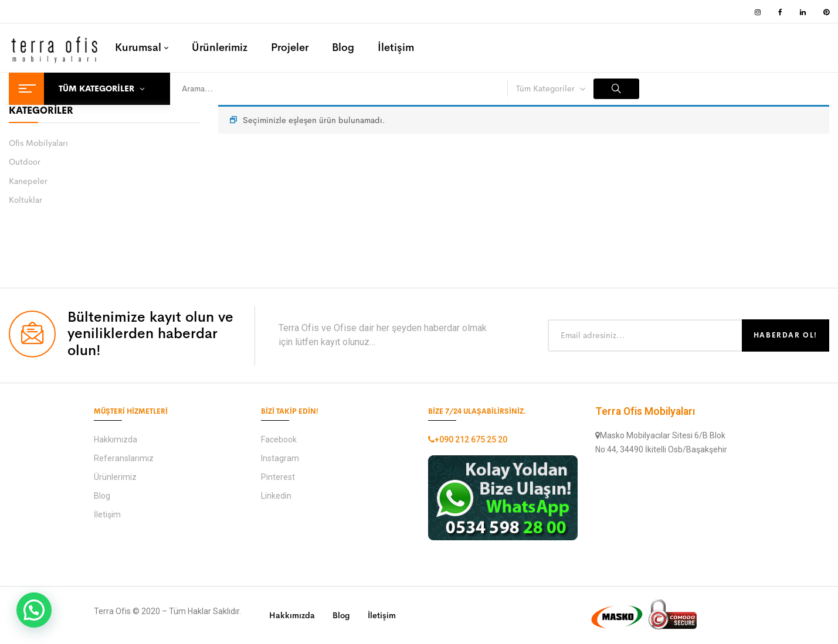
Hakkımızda (116, 439)
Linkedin (276, 496)
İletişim (107, 514)
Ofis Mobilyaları (38, 143)
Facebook (279, 439)
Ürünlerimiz (115, 477)
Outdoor (25, 162)
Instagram (280, 458)
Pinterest (278, 477)
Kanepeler (28, 181)
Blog (102, 496)
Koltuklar (26, 200)
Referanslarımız (124, 458)
